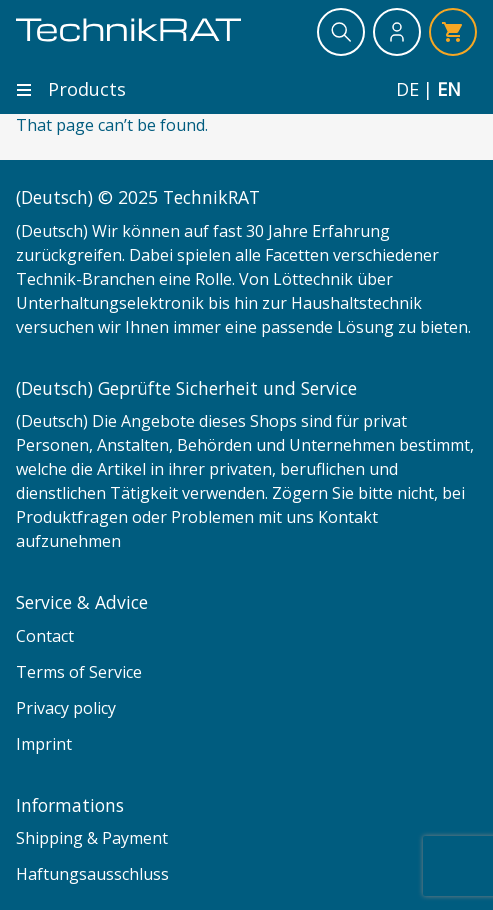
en (449, 89)
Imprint (44, 744)
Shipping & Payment (92, 838)
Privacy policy (66, 708)
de (407, 89)
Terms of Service (79, 672)
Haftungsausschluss (92, 874)
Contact (45, 636)
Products (71, 89)
